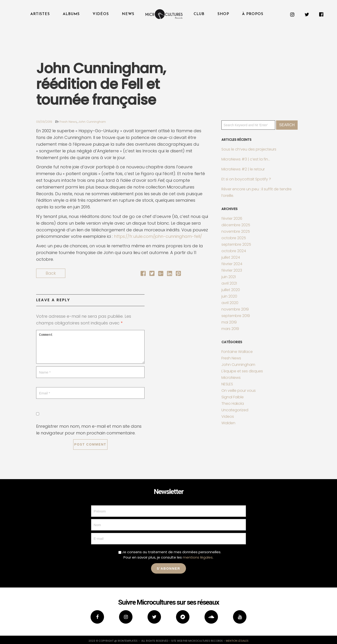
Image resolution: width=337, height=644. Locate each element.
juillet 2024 (231, 257)
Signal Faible (233, 397)
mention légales (237, 641)
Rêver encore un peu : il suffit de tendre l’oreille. (257, 192)
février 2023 (232, 270)
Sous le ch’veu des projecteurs (249, 149)
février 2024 (232, 264)
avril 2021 (229, 283)
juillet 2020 (231, 290)
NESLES (227, 384)
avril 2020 (230, 303)
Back (51, 273)
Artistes (40, 14)
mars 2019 (230, 329)
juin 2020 (229, 296)
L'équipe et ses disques (242, 371)
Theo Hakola (233, 404)
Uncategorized (235, 410)
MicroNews (231, 378)
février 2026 (232, 218)
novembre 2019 (235, 309)
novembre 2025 (236, 231)
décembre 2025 (236, 225)
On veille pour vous (239, 391)
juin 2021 (229, 277)
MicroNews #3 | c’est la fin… (246, 159)
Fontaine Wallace (237, 352)
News (128, 14)
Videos (228, 416)
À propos (253, 14)
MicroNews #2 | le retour (243, 169)
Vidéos (101, 14)
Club (199, 14)
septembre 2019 (236, 316)
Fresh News (68, 122)
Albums (71, 14)
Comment (90, 347)
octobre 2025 (234, 238)
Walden (228, 423)
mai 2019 (229, 322)
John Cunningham (92, 122)
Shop (223, 14)
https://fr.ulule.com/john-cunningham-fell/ (158, 236)
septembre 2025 (236, 244)
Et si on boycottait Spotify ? (246, 179)
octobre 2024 (234, 251)
